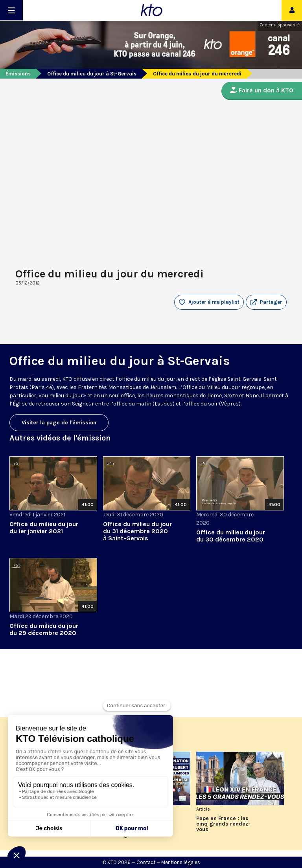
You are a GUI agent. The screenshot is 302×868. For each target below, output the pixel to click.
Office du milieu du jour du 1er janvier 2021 (44, 528)
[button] (266, 302)
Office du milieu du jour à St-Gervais (92, 74)
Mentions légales (181, 862)
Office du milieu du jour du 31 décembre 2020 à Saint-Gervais (137, 531)
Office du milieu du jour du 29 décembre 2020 (44, 629)
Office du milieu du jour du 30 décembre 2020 (231, 536)
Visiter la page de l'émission (59, 423)
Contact (146, 862)
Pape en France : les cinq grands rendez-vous (223, 824)
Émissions (18, 74)
